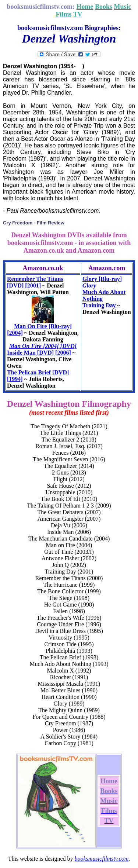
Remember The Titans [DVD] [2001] (35, 282)
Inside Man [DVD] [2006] (39, 353)
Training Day (99, 305)
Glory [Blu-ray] (102, 279)
